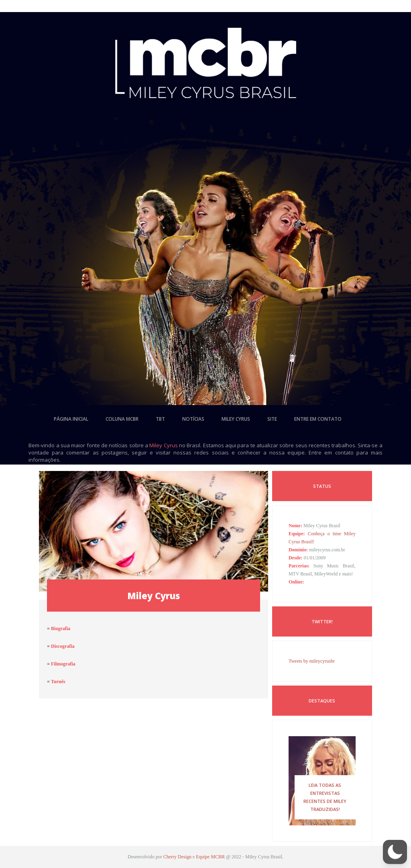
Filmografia (63, 664)
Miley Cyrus (163, 445)
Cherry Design (177, 857)
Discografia (63, 646)
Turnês (58, 682)
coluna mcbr (122, 419)
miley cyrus (236, 419)
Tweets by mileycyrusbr (312, 661)
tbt (160, 419)
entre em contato (318, 419)
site (272, 419)
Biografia (61, 628)
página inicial (71, 419)
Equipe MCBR (210, 857)
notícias (193, 419)
